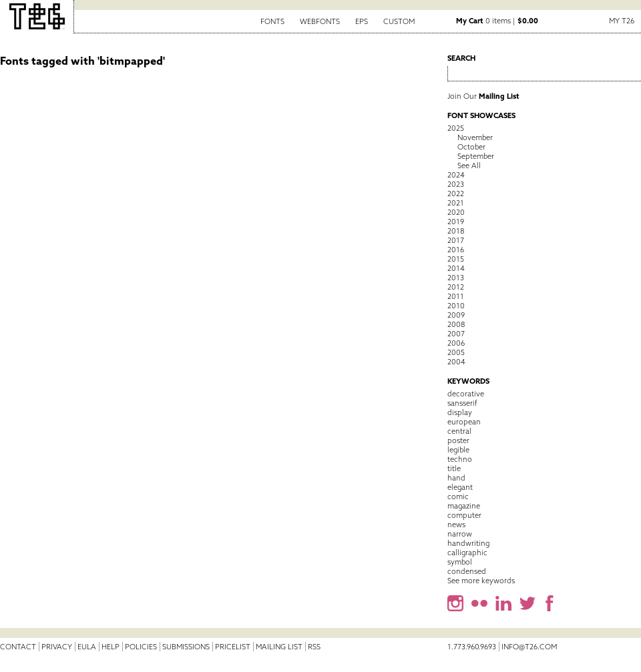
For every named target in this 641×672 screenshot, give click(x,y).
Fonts (272, 21)
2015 (456, 259)
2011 (456, 296)
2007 (456, 334)
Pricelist (233, 647)
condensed (467, 571)
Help (111, 647)
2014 (456, 268)
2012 (456, 287)
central (459, 431)
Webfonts (320, 21)
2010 (456, 306)
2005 (456, 352)
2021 (456, 203)
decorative (466, 394)
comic (458, 496)
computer (464, 515)
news (456, 525)
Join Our (483, 96)
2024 (456, 175)
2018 (456, 231)
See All (469, 165)
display (460, 412)
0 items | (497, 21)
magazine (464, 506)
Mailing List (279, 647)
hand (456, 478)
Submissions (186, 647)
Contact (18, 647)
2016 (456, 250)
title (454, 468)
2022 (456, 194)
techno (460, 459)
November (475, 137)
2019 (456, 222)
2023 (456, 184)
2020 (456, 212)
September (476, 156)
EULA (87, 647)
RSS (314, 647)
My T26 (622, 21)
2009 (456, 315)
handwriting (468, 543)
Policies (141, 647)
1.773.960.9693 (472, 647)
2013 (456, 278)
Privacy (57, 647)
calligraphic (467, 553)
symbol (460, 562)
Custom (399, 21)
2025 (456, 128)
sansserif (462, 403)
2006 (456, 343)
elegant (460, 487)
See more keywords (481, 581)
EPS (362, 21)
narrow (460, 534)
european (464, 422)
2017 (456, 240)
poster (458, 440)
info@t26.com (529, 647)
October (471, 147)
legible (458, 450)
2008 (456, 324)
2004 (456, 362)
